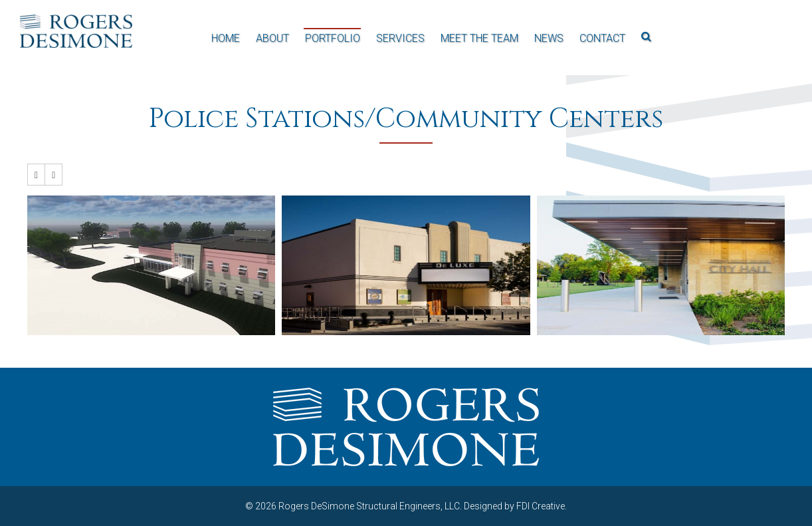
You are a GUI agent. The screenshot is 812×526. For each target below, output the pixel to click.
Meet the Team (479, 38)
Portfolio (333, 38)
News (549, 38)
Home (226, 38)
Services (400, 38)
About (272, 38)
